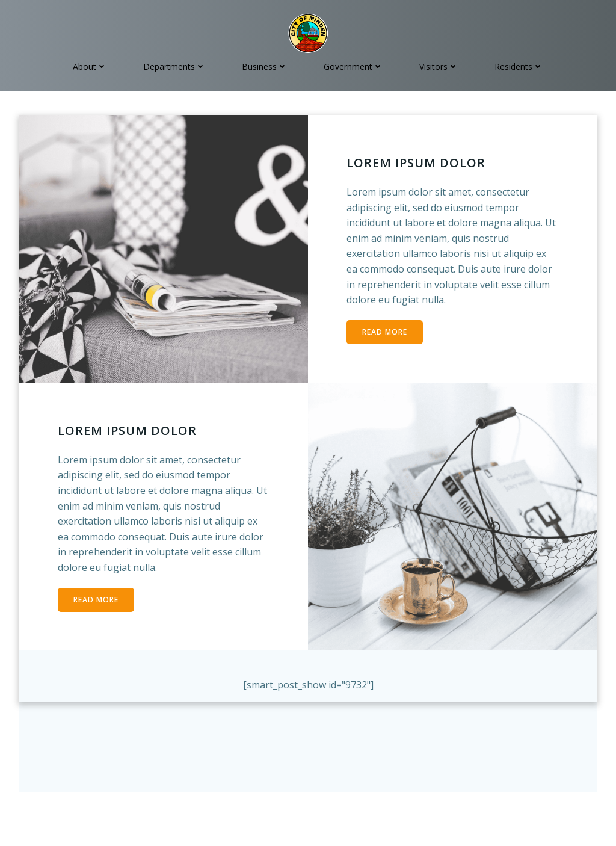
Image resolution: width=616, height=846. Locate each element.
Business (265, 66)
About (90, 66)
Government (353, 66)
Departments (174, 66)
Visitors (439, 66)
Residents (519, 66)
